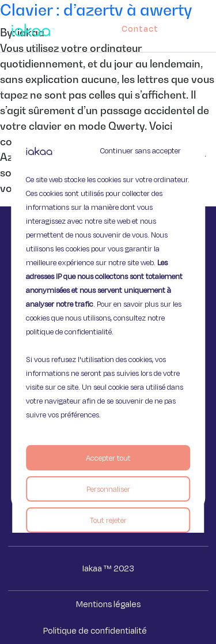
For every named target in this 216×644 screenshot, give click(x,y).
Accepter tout (108, 458)
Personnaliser (108, 489)
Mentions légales (108, 604)
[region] (108, 322)
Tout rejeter (108, 520)
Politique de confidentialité (95, 630)
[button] (206, 26)
